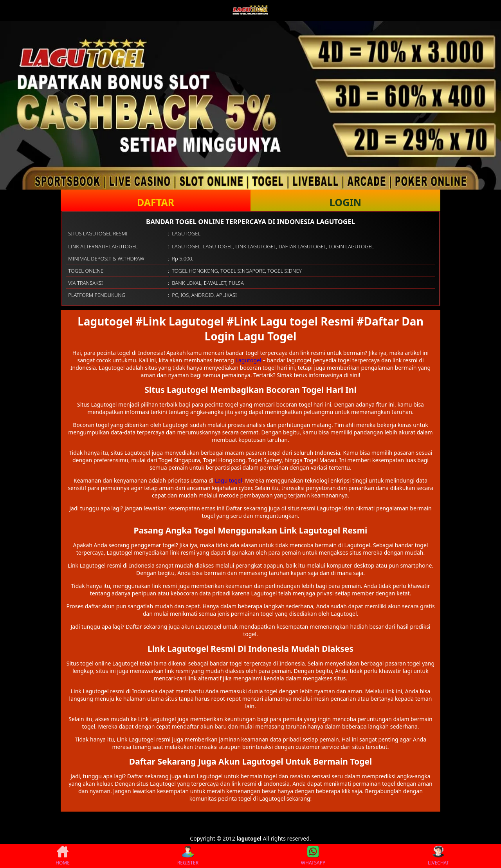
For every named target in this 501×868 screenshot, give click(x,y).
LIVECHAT (438, 856)
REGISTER (188, 856)
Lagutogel (249, 360)
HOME (63, 856)
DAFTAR (156, 202)
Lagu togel (229, 480)
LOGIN (345, 202)
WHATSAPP (313, 856)
